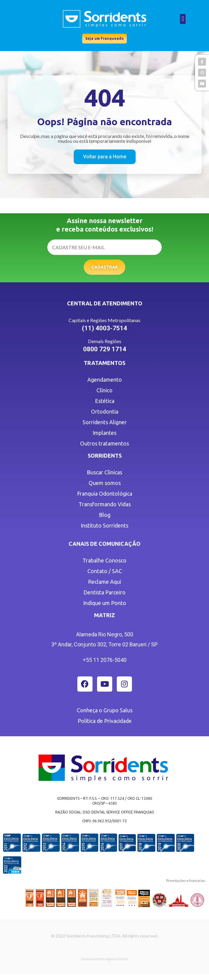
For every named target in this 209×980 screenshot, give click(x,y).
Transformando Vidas (105, 504)
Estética (105, 401)
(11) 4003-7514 (104, 328)
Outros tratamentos (104, 443)
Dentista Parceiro (104, 592)
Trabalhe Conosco (104, 560)
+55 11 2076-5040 (105, 660)
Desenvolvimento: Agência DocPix (104, 959)
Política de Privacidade (105, 721)
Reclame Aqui (104, 582)
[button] (183, 19)
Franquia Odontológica (105, 493)
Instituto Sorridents (104, 525)
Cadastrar (105, 267)
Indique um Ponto (105, 603)
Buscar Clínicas (104, 472)
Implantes (104, 433)
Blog (105, 515)
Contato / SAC (105, 571)
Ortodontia (105, 411)
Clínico (104, 390)
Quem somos (105, 483)
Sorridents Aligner (105, 422)
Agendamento (105, 380)
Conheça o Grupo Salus (105, 710)
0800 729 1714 (105, 349)
